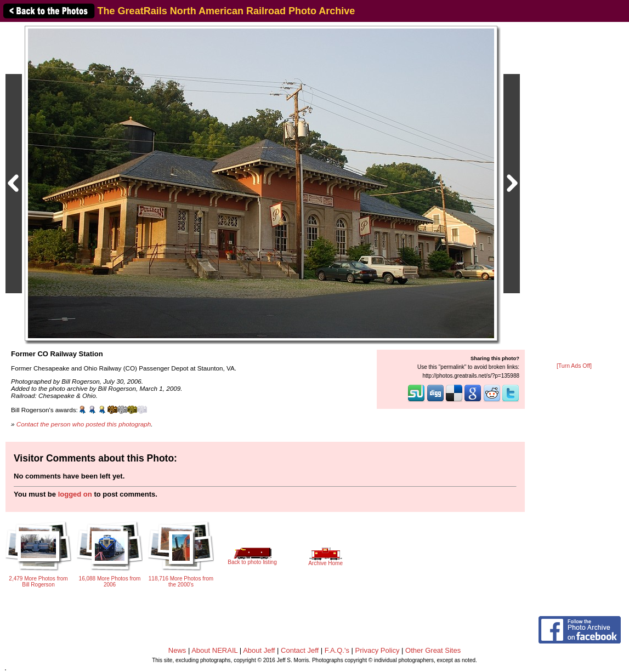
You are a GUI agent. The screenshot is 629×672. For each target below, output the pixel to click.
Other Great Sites (433, 650)
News (177, 650)
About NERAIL (214, 650)
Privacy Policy (378, 650)
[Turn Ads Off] (574, 366)
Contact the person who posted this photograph (84, 424)
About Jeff (259, 650)
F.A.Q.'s (337, 650)
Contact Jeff (300, 650)
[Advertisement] (574, 193)
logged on (75, 494)
